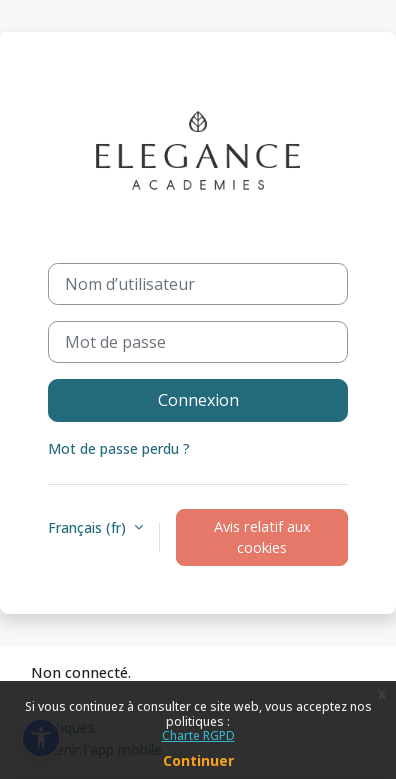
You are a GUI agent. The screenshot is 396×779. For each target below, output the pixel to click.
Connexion (198, 400)
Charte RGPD (198, 735)
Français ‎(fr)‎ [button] (89, 527)
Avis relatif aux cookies (262, 537)
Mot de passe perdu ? (119, 448)
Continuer (198, 760)
